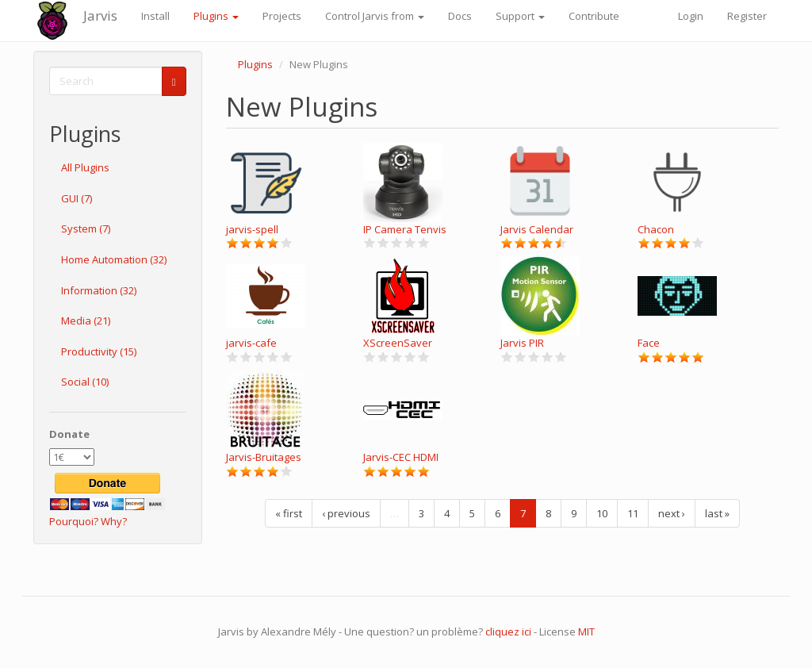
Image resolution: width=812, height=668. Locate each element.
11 (633, 513)
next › (672, 513)
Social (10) (85, 382)
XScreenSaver (398, 343)
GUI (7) (77, 198)
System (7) (86, 228)
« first (289, 513)
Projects (282, 16)
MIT (586, 632)
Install (155, 16)
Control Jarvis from (375, 16)
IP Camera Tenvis (405, 229)
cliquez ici (508, 632)
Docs (460, 16)
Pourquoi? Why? (88, 521)
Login (691, 16)
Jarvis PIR (522, 343)
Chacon (656, 229)
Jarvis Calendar (537, 229)
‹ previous (346, 513)
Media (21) (86, 321)
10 (602, 513)
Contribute (594, 16)
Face (649, 343)
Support (520, 16)
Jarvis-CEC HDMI (401, 457)
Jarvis (100, 15)
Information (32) (99, 290)
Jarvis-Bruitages (264, 457)
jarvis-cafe (251, 343)
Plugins (216, 16)
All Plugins (85, 167)
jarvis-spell (252, 229)
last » (717, 513)
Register (747, 16)
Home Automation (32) (114, 259)
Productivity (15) (99, 351)
